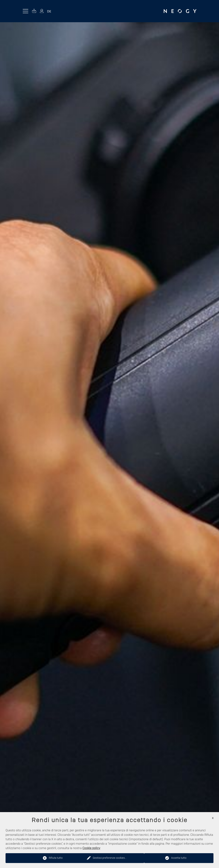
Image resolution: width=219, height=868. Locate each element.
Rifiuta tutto (56, 858)
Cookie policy (91, 848)
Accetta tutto (179, 858)
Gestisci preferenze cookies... (110, 858)
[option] (110, 445)
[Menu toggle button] (26, 11)
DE (49, 11)
